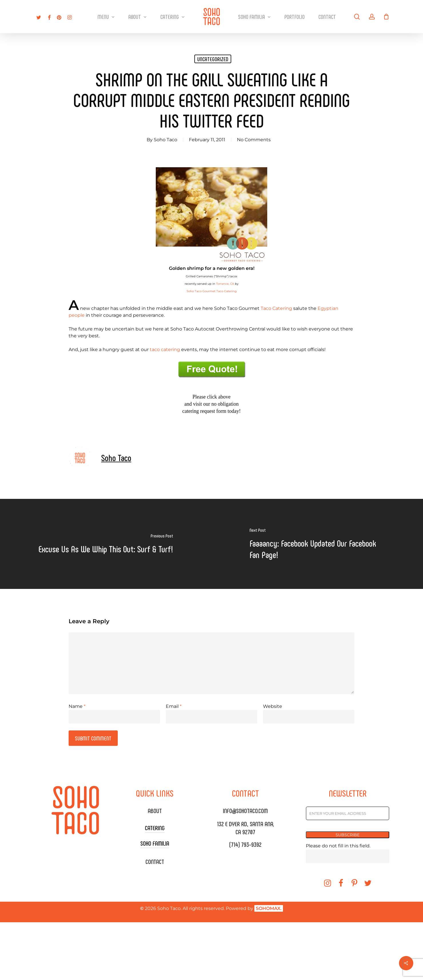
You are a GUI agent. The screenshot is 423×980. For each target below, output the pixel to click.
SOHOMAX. (269, 908)
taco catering (165, 349)
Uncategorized (213, 59)
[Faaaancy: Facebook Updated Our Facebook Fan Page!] (317, 544)
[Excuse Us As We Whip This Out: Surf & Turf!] (106, 544)
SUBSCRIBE (348, 835)
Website (273, 706)
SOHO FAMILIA (155, 843)
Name (77, 706)
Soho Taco (165, 140)
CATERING (155, 828)
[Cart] (386, 17)
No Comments (254, 140)
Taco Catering (276, 308)
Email (174, 706)
